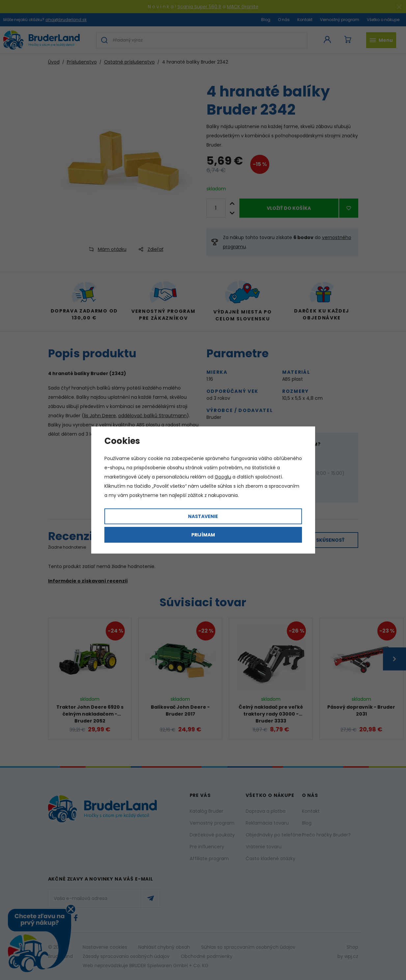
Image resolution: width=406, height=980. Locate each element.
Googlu (223, 477)
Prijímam (203, 535)
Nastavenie (203, 516)
